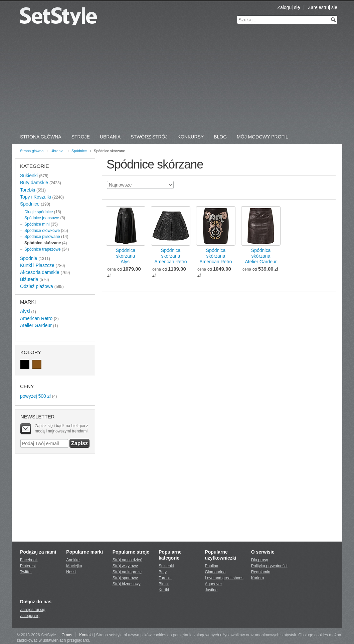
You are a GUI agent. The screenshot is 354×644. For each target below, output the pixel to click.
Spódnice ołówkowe (42, 231)
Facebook (29, 560)
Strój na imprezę (127, 572)
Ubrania (110, 137)
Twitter (26, 572)
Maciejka (74, 566)
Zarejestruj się (323, 7)
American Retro (36, 318)
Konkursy (191, 137)
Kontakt (86, 635)
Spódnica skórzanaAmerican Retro (170, 256)
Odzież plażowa (37, 286)
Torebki (28, 190)
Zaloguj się (289, 7)
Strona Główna (41, 137)
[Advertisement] (177, 80)
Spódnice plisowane (42, 237)
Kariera (258, 578)
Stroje (81, 137)
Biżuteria (29, 279)
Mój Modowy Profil (262, 137)
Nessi (71, 572)
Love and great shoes (224, 578)
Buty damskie (34, 183)
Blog (220, 137)
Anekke (73, 560)
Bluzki (164, 584)
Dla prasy (260, 560)
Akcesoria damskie (40, 272)
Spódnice (79, 151)
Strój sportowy (125, 578)
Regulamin (261, 572)
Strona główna (32, 151)
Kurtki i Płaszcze (37, 265)
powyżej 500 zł (35, 396)
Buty (163, 572)
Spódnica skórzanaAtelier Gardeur (261, 256)
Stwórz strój (149, 137)
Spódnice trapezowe (43, 249)
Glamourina (215, 572)
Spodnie (29, 258)
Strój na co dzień (127, 560)
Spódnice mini (37, 224)
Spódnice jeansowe (42, 218)
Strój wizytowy (125, 566)
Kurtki (164, 590)
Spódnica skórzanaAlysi (126, 256)
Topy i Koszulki (36, 197)
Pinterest (28, 566)
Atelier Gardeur (36, 325)
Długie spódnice (39, 212)
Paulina (211, 566)
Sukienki (29, 176)
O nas (67, 635)
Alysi (25, 311)
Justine (211, 590)
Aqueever (213, 584)
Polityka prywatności (269, 566)
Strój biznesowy (127, 584)
